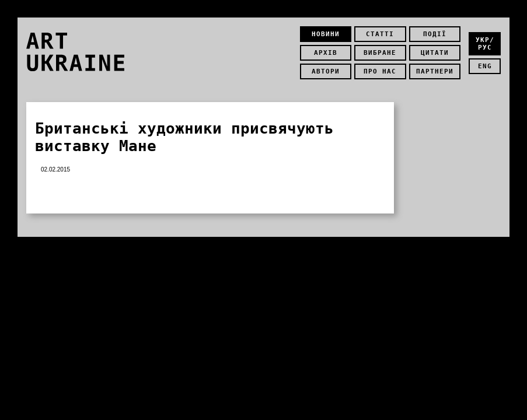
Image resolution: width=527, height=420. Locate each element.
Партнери (435, 71)
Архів (326, 53)
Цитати (435, 53)
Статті (380, 34)
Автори (326, 71)
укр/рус (485, 44)
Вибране (380, 53)
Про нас (380, 71)
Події (435, 34)
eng (485, 66)
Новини (326, 34)
